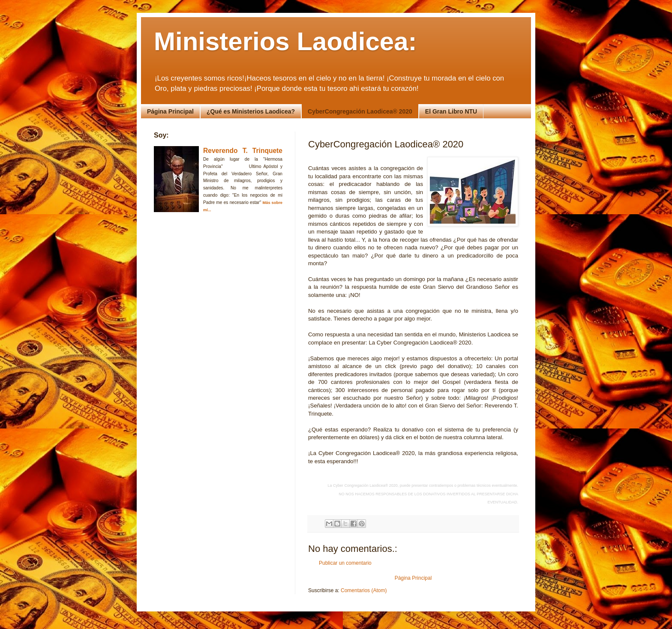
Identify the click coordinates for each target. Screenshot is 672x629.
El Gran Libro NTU (451, 111)
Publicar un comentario (345, 563)
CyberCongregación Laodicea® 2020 (360, 111)
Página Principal (170, 111)
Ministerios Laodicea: (285, 41)
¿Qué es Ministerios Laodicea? (251, 111)
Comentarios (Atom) (364, 590)
